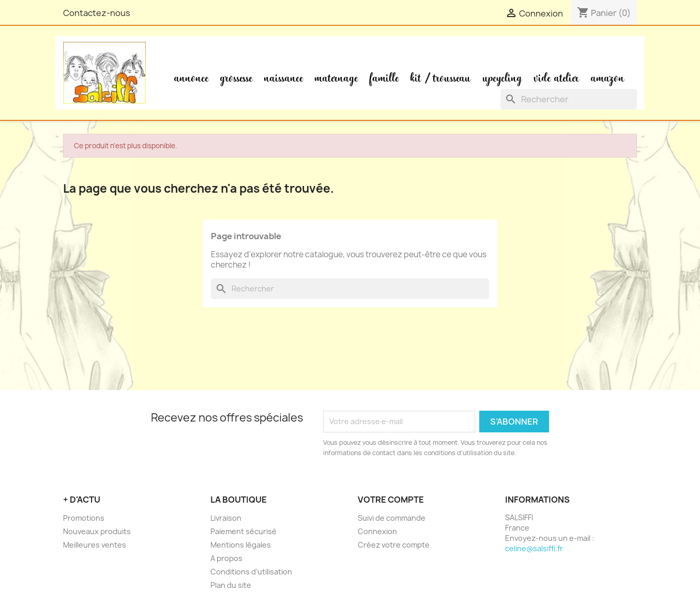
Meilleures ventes (95, 545)
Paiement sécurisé (244, 531)
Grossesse (236, 79)
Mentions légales (241, 545)
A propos (226, 558)
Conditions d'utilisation (251, 572)
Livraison (226, 518)
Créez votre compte (394, 545)
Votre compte (391, 500)
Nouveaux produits (97, 531)
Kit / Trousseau (441, 79)
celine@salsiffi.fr (534, 548)
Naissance (284, 79)
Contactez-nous (97, 13)
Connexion (377, 531)
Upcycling (503, 79)
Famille (384, 79)
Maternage (336, 79)
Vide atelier (557, 79)
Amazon (608, 79)
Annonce (191, 79)
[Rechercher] (569, 99)
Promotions (84, 518)
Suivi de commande (392, 518)
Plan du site (231, 585)
